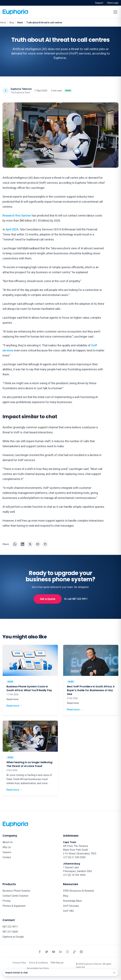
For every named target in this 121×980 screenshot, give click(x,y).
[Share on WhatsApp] (15, 544)
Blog (12, 23)
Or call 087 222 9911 (76, 599)
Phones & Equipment (14, 906)
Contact (7, 857)
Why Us (7, 847)
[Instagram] (67, 952)
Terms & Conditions (38, 963)
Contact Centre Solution (15, 896)
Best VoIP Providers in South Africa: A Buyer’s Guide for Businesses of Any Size (91, 690)
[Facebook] (40, 952)
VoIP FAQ (68, 911)
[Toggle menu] (115, 12)
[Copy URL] (45, 544)
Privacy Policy (19, 963)
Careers (7, 852)
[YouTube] (54, 952)
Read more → (14, 706)
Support (99, 3)
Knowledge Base (72, 901)
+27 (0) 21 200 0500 (74, 857)
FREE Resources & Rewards (79, 891)
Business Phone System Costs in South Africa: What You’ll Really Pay (29, 688)
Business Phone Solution (16, 891)
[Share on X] (30, 544)
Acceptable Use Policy (38, 968)
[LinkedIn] (60, 952)
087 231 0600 (10, 932)
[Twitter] (47, 952)
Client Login (113, 3)
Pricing (6, 901)
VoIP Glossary (71, 906)
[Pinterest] (81, 952)
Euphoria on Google (13, 937)
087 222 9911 (10, 927)
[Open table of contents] (60, 973)
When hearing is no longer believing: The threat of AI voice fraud (30, 764)
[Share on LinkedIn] (23, 544)
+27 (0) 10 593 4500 (74, 875)
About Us (8, 842)
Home (3, 23)
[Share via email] (38, 544)
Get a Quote (48, 599)
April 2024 (12, 229)
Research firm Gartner (17, 215)
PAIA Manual (57, 963)
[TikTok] (74, 952)
